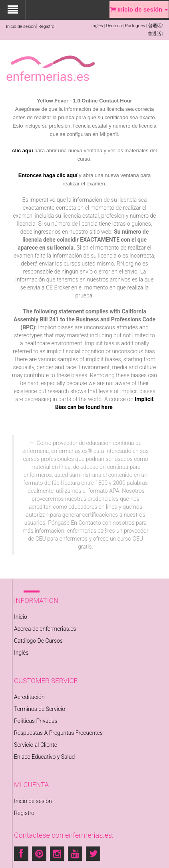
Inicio (21, 617)
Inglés (97, 26)
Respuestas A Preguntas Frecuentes (58, 733)
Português (135, 26)
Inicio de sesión (21, 27)
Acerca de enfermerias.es (45, 629)
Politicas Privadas (36, 721)
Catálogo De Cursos (38, 641)
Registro (46, 27)
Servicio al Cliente (36, 745)
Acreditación (29, 697)
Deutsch (114, 26)
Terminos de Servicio (40, 709)
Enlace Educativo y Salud (44, 757)
